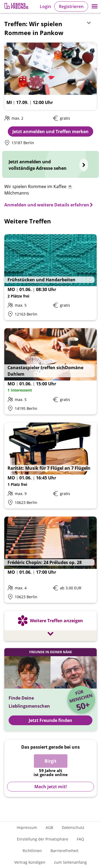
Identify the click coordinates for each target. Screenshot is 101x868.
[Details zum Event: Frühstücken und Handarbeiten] (50, 277)
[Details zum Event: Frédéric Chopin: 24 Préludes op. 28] (50, 560)
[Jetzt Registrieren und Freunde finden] (50, 689)
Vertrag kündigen (30, 862)
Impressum (27, 827)
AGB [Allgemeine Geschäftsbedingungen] (49, 827)
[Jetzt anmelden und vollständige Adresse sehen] (50, 164)
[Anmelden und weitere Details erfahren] (49, 205)
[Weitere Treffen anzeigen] (50, 627)
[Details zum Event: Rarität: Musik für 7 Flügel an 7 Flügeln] (50, 466)
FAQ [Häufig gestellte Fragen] (80, 839)
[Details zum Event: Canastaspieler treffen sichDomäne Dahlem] (50, 371)
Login (45, 6)
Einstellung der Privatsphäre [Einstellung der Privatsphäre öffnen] (43, 839)
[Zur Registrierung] (17, 7)
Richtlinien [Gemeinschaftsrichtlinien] (32, 851)
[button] (95, 6)
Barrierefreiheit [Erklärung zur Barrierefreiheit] (64, 851)
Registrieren (71, 6)
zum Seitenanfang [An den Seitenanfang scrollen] (70, 862)
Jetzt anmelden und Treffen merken (50, 132)
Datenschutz (73, 827)
